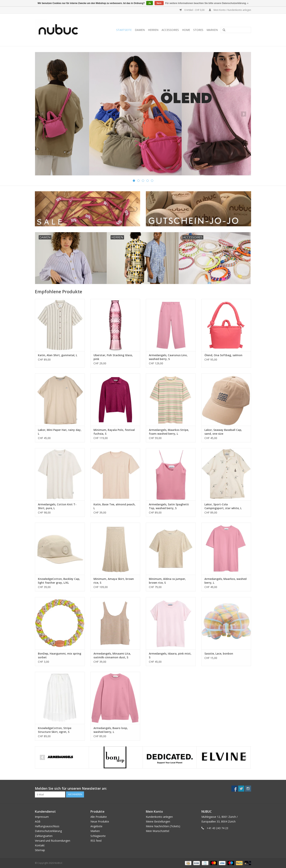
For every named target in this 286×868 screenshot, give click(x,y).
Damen (140, 30)
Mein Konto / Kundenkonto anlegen (230, 10)
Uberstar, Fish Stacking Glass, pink (113, 357)
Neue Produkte (100, 821)
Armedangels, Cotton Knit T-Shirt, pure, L (57, 506)
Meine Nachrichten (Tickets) (163, 826)
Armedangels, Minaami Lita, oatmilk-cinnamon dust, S (112, 655)
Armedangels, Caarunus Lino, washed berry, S (168, 357)
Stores (198, 30)
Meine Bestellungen (158, 821)
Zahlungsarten (44, 836)
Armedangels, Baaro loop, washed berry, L (111, 730)
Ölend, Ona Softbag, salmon (223, 355)
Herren (153, 30)
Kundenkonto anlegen (159, 817)
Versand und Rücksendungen (53, 841)
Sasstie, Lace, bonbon (219, 654)
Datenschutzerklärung (48, 831)
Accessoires (170, 30)
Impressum (42, 817)
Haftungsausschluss (47, 826)
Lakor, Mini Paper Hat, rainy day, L (60, 432)
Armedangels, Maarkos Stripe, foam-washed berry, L (169, 432)
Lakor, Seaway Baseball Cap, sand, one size (223, 432)
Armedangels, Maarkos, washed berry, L (225, 581)
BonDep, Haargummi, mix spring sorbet (60, 655)
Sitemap (40, 850)
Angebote (96, 826)
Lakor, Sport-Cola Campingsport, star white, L (223, 506)
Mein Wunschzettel (158, 831)
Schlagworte (98, 836)
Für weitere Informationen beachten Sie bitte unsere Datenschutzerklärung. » (207, 3)
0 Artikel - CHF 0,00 (192, 10)
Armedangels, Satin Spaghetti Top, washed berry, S (169, 506)
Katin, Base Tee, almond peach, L (114, 506)
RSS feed (96, 841)
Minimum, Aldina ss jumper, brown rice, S (167, 581)
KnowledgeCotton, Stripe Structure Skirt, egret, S (55, 730)
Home (186, 30)
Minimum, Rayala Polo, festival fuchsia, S (114, 432)
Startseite (124, 30)
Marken (212, 30)
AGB (38, 821)
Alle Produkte (99, 817)
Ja (150, 3)
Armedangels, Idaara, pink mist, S (170, 655)
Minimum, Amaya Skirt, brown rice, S (114, 581)
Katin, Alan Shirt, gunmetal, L (58, 355)
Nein (159, 3)
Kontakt (40, 845)
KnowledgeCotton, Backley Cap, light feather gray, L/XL (59, 581)
